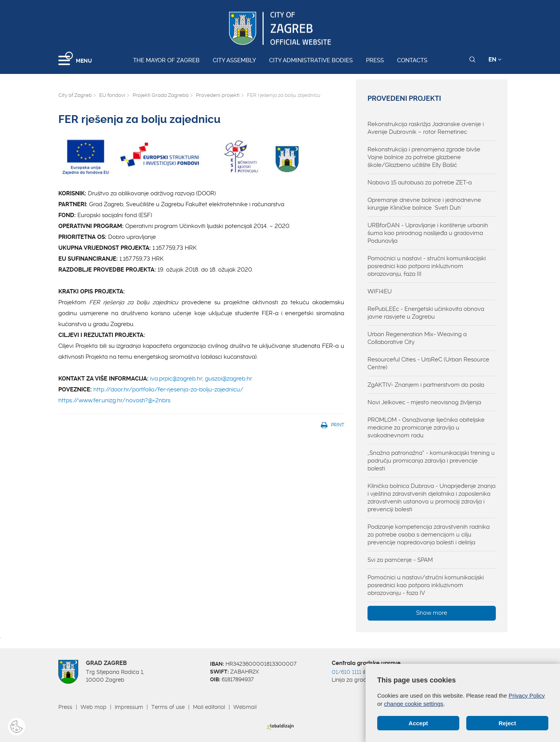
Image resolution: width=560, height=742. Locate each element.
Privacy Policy (527, 696)
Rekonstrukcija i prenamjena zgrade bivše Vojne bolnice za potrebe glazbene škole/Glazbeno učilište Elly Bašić (424, 157)
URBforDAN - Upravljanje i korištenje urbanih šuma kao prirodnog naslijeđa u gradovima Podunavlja (428, 233)
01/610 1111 (346, 672)
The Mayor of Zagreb (166, 60)
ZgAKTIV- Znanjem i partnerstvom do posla (426, 385)
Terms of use (168, 707)
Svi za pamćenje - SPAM (400, 560)
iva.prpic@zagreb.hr (176, 379)
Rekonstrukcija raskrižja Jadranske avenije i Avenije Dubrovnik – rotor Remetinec (426, 128)
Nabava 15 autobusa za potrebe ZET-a (420, 182)
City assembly (234, 60)
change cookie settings (414, 704)
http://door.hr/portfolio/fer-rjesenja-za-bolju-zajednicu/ (168, 389)
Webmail (245, 707)
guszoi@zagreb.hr (228, 379)
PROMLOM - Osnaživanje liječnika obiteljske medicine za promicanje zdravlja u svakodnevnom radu (426, 428)
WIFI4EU (380, 291)
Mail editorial (209, 707)
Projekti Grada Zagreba (161, 95)
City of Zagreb (75, 95)
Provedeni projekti (218, 95)
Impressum (129, 707)
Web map (94, 707)
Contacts (412, 60)
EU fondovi (112, 95)
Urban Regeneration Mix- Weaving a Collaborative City (417, 338)
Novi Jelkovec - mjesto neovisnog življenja (424, 402)
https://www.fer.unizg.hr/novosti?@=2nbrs (114, 400)
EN (495, 60)
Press (375, 60)
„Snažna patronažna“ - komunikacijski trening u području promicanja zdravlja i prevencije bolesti (431, 461)
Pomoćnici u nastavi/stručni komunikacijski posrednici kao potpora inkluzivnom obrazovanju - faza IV (426, 585)
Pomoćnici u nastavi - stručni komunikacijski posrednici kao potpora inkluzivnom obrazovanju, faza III (427, 266)
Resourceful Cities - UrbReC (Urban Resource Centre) (428, 363)
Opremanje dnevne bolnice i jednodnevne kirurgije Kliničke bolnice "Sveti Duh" (424, 204)
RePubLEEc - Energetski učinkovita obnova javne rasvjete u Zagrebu (426, 313)
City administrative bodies (311, 60)
